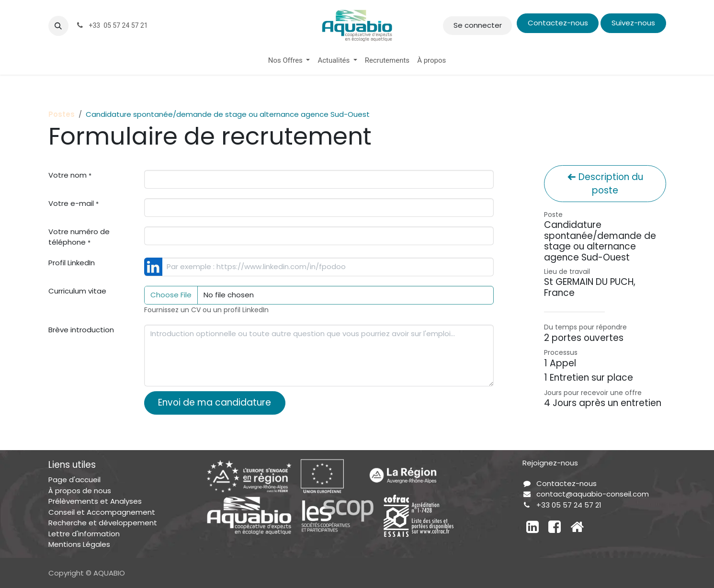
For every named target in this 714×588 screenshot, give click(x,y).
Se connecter (478, 25)
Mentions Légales (79, 544)
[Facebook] (555, 527)
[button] (58, 26)
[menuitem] (289, 61)
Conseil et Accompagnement (102, 512)
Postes (62, 114)
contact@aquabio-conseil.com (593, 494)
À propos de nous (80, 491)
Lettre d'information (84, 534)
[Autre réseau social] (577, 527)
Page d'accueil (74, 480)
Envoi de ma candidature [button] (215, 402)
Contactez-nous (558, 23)
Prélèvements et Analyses (95, 501)
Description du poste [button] (605, 184)
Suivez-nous (633, 23)
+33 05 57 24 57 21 (569, 505)
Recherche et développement (103, 523)
